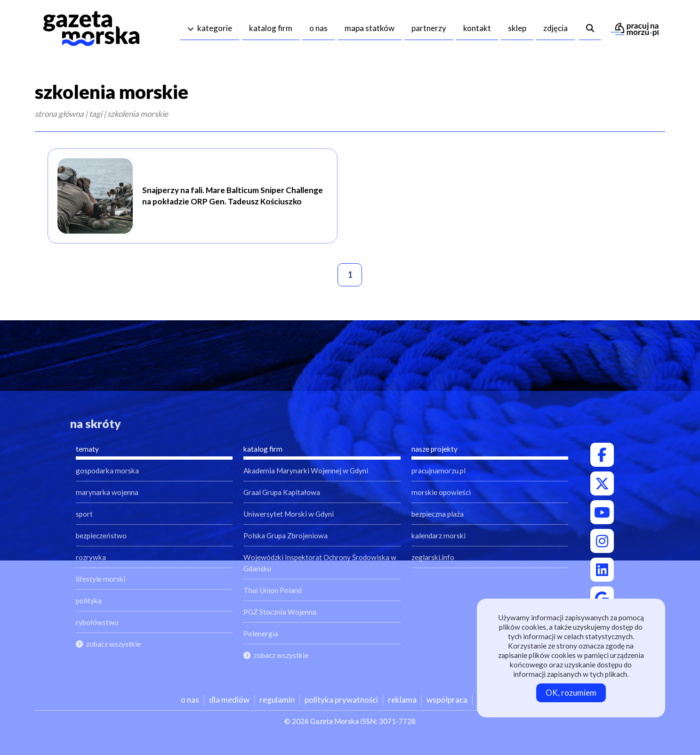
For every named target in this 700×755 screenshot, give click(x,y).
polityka (89, 601)
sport (84, 514)
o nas (318, 28)
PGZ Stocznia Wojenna (280, 612)
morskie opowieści (441, 492)
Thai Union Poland (273, 590)
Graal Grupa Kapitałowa (282, 492)
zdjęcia (555, 28)
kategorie (215, 28)
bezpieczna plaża (438, 514)
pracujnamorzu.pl (439, 471)
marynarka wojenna (107, 492)
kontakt (477, 28)
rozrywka (91, 557)
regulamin (277, 700)
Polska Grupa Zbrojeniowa (286, 536)
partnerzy (429, 28)
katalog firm (271, 28)
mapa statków (370, 28)
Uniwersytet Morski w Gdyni (289, 514)
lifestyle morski (101, 579)
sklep (517, 28)
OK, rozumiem (571, 693)
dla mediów (229, 700)
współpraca (447, 700)
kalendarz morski (439, 536)
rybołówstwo (97, 622)
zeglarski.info (433, 557)
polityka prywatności (341, 700)
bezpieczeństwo (101, 536)
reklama (402, 700)
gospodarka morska (107, 471)
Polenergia (261, 633)
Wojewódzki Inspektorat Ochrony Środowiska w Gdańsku (320, 563)
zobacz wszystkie (113, 644)
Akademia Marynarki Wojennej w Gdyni (306, 471)
